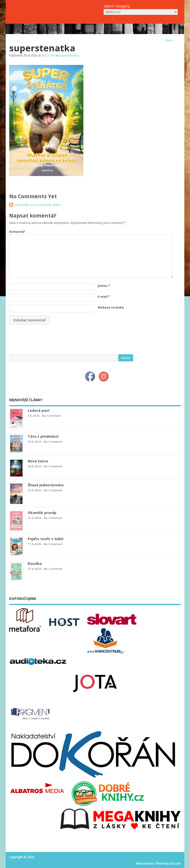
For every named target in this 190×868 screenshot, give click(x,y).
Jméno (104, 286)
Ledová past (39, 410)
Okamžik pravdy (42, 513)
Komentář (17, 232)
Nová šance (38, 461)
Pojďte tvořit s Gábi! (46, 539)
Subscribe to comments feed (37, 205)
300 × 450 (48, 55)
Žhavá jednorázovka (46, 485)
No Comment (51, 416)
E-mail (104, 297)
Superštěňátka (69, 55)
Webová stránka (111, 307)
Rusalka (35, 563)
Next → (171, 40)
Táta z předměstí (43, 436)
